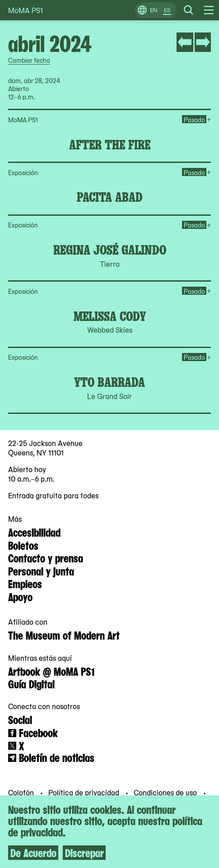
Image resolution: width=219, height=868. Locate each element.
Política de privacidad (85, 792)
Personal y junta (41, 571)
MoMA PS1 (26, 10)
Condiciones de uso (166, 792)
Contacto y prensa (46, 557)
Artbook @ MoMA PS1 (51, 671)
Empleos (25, 583)
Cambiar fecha (29, 60)
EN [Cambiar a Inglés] (154, 10)
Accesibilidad (34, 532)
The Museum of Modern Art (64, 635)
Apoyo (20, 596)
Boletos (23, 545)
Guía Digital (31, 683)
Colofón (22, 792)
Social (20, 719)
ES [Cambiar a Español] (167, 10)
